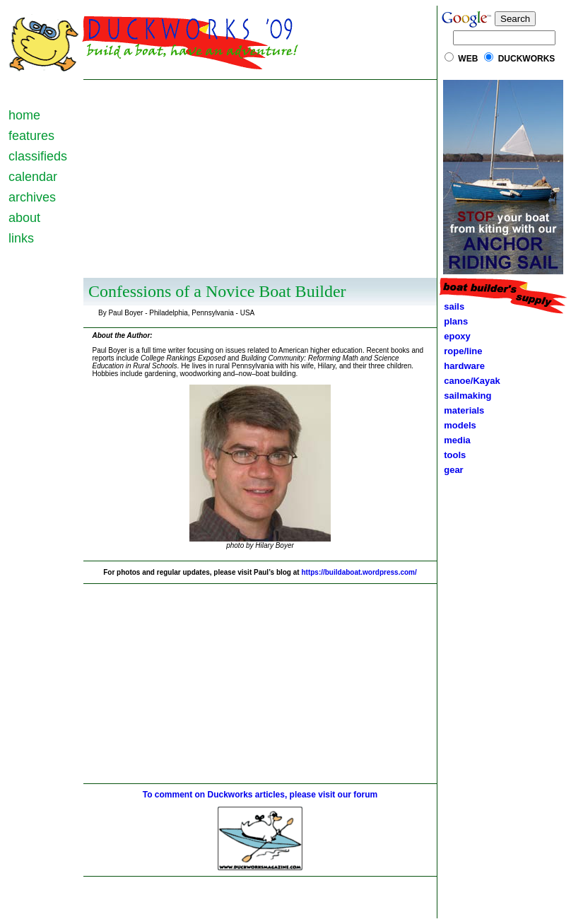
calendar (33, 177)
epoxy (455, 336)
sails (454, 306)
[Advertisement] (260, 179)
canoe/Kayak (470, 381)
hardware (462, 366)
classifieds (38, 156)
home (24, 115)
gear (451, 470)
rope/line (463, 351)
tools (452, 455)
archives (32, 197)
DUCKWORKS (527, 59)
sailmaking (465, 396)
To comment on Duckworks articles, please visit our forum (260, 795)
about (24, 218)
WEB (468, 59)
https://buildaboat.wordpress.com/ (359, 572)
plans (453, 321)
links (21, 238)
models (460, 425)
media (455, 440)
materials (461, 410)
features (31, 136)
